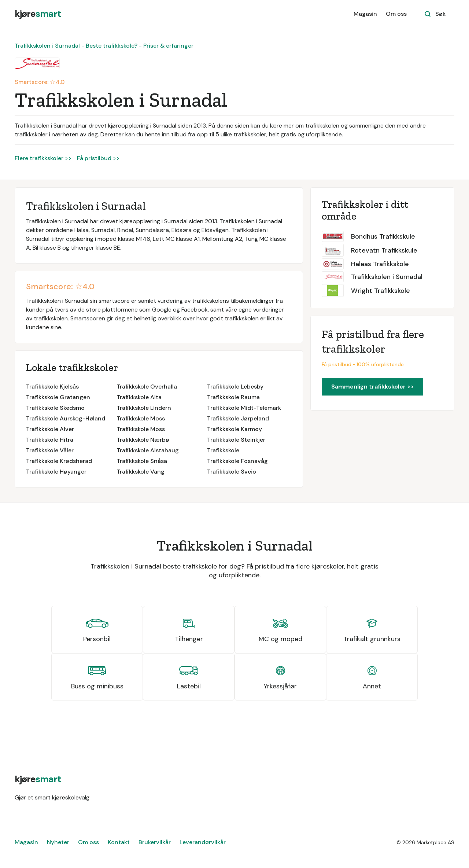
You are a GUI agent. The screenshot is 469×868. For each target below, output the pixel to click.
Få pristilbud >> (98, 158)
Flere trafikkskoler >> (43, 158)
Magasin (365, 14)
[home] (38, 14)
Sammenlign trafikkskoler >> (372, 387)
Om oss (396, 14)
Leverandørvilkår (203, 842)
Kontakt (119, 842)
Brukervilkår (155, 842)
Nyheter (58, 842)
